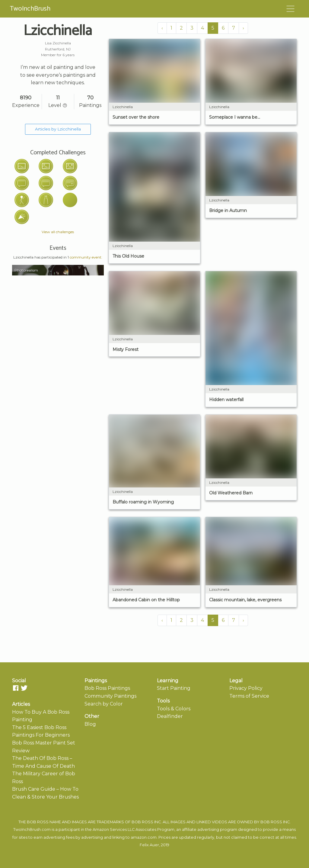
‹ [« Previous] (162, 28)
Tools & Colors (174, 709)
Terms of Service (249, 696)
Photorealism (26, 270)
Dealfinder (170, 716)
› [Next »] (243, 28)
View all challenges (58, 232)
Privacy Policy (246, 688)
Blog (90, 724)
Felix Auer (149, 845)
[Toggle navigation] (291, 9)
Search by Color (104, 704)
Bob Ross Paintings (107, 688)
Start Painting (174, 688)
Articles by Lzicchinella (58, 129)
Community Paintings (110, 696)
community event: (86, 257)
